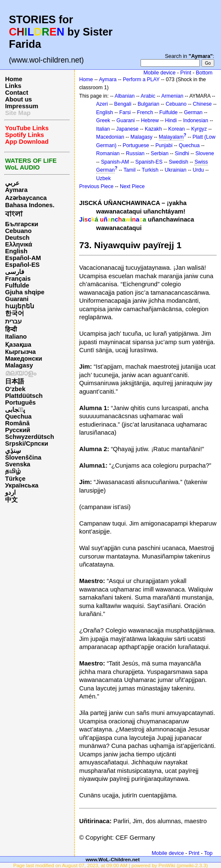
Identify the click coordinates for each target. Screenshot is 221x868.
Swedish (179, 162)
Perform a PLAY (141, 79)
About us (19, 99)
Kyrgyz (199, 129)
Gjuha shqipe (25, 292)
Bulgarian (148, 104)
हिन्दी (11, 329)
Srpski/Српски (27, 444)
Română (17, 423)
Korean (176, 129)
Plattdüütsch (24, 396)
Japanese (127, 129)
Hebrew (150, 120)
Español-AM (23, 258)
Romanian (108, 153)
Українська (22, 485)
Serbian (160, 153)
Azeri (102, 104)
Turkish (150, 170)
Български (22, 224)
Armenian (172, 96)
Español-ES (22, 265)
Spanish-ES (149, 162)
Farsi (125, 112)
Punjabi (164, 145)
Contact (17, 93)
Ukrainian (175, 170)
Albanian (125, 96)
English (16, 251)
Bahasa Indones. (30, 205)
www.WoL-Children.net (113, 859)
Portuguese (136, 145)
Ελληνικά (19, 244)
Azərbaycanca (26, 198)
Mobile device (160, 73)
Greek (103, 120)
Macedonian (110, 137)
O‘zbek (15, 389)
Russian (135, 153)
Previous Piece (96, 186)
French (145, 112)
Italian (103, 129)
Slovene (204, 153)
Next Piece (132, 186)
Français (18, 279)
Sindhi (182, 153)
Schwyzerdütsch (30, 437)
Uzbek (103, 178)
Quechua (18, 416)
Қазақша (18, 345)
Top (208, 853)
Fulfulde (17, 285)
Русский (18, 430)
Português (20, 403)
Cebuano (18, 231)
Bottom (204, 73)
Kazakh (153, 129)
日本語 (15, 381)
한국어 (15, 313)
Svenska (18, 464)
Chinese (202, 104)
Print (186, 73)
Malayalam (171, 137)
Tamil (130, 170)
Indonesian (195, 120)
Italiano (16, 337)
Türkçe (15, 479)
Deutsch (17, 238)
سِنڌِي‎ (13, 451)
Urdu (198, 170)
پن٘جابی (15, 410)
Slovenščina (23, 457)
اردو (10, 493)
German (193, 112)
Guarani (17, 299)
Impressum (22, 106)
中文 (11, 500)
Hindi (171, 120)
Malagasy (19, 365)
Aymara (16, 190)
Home (14, 79)
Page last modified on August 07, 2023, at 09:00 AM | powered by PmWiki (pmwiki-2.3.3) (110, 865)
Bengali (123, 104)
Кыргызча (20, 352)
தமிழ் (13, 471)
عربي (12, 183)
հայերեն (20, 306)
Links (13, 86)
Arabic (148, 96)
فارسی (15, 272)
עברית (13, 321)
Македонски (24, 359)
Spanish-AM (115, 162)
